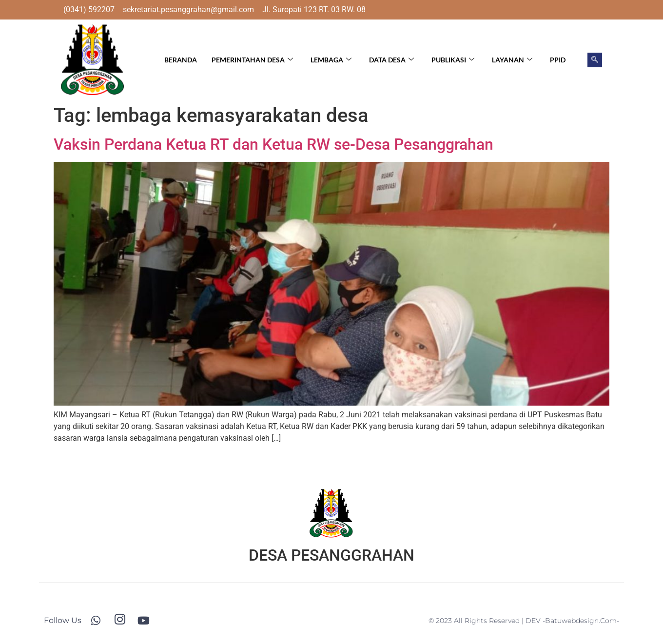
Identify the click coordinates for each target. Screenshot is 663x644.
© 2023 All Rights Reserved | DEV (486, 621)
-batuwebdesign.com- (581, 621)
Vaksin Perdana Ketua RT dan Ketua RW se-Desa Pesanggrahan (273, 144)
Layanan (512, 60)
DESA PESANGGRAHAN (331, 555)
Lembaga (331, 60)
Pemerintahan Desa (252, 60)
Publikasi (453, 60)
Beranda (181, 60)
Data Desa (391, 60)
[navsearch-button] (595, 60)
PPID (558, 60)
